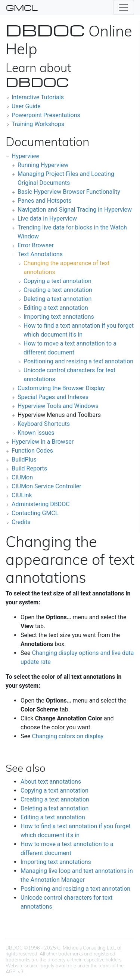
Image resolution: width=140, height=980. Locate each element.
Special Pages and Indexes (53, 397)
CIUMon (22, 477)
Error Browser (36, 245)
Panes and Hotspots (44, 201)
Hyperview (25, 156)
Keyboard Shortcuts (44, 424)
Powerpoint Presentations (46, 115)
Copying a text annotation (57, 281)
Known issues (36, 433)
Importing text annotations (59, 317)
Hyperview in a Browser (43, 442)
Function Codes (32, 451)
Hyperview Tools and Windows (58, 406)
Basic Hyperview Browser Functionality (69, 192)
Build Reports (29, 468)
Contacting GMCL (35, 513)
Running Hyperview (43, 165)
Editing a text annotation (56, 308)
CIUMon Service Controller (46, 486)
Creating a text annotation (58, 290)
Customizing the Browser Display (61, 388)
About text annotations (51, 782)
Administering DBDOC (41, 504)
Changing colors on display (68, 736)
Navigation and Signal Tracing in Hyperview (75, 210)
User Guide (26, 106)
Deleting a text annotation (57, 299)
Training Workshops (38, 124)
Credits (21, 522)
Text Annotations (40, 254)
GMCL (22, 7)
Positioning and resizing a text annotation (78, 361)
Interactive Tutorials (38, 97)
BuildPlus (24, 460)
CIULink (22, 495)
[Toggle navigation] (124, 7)
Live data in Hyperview (47, 219)
